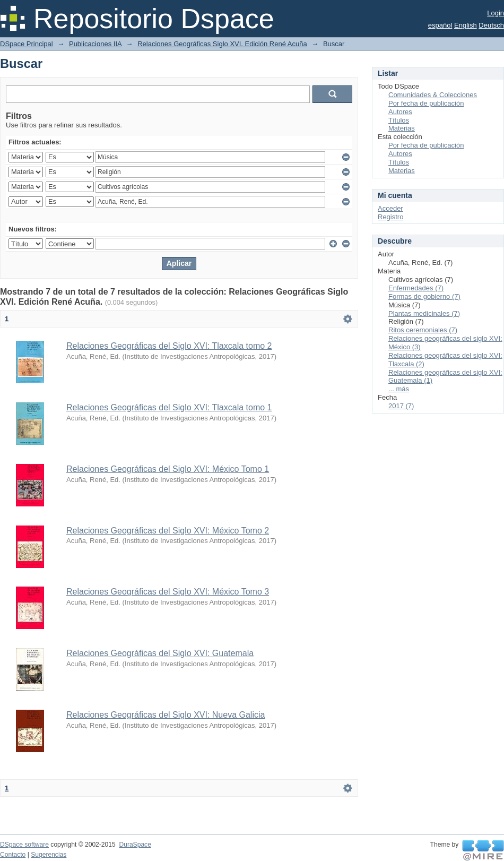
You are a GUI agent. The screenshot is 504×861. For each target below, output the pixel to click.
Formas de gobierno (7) (424, 296)
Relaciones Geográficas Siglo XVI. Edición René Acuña (222, 44)
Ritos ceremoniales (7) (423, 330)
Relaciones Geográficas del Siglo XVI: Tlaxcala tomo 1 (169, 407)
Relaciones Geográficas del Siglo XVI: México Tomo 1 (168, 469)
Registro (390, 217)
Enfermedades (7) (416, 288)
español (440, 25)
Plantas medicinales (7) (424, 313)
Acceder (390, 208)
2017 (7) (401, 406)
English (466, 25)
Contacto (13, 855)
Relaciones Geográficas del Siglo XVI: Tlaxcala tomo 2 (169, 346)
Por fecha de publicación (426, 103)
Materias (402, 128)
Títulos (399, 120)
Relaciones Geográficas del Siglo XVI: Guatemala (160, 653)
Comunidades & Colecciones (433, 95)
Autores (400, 112)
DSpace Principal (27, 44)
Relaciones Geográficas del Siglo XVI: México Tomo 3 (168, 592)
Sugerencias (49, 855)
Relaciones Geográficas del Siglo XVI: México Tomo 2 (168, 531)
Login (496, 13)
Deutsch (491, 25)
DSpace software (24, 845)
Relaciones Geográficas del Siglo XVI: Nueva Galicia (166, 715)
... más (399, 389)
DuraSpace (135, 845)
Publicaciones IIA (95, 44)
